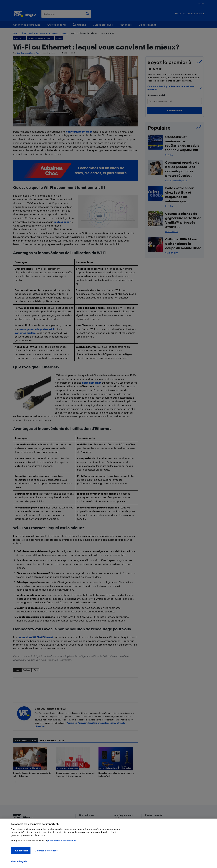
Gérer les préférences (46, 851)
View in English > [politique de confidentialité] (20, 861)
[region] (108, 843)
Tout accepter (21, 851)
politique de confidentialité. (62, 840)
